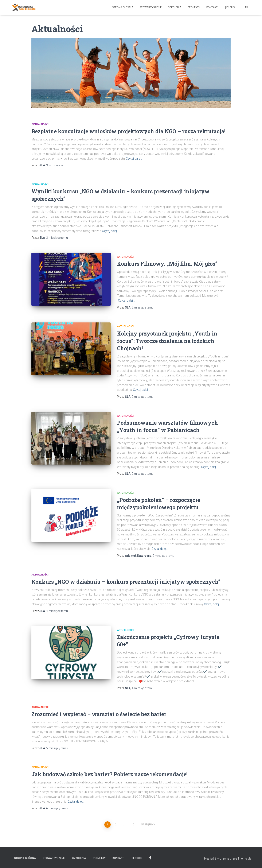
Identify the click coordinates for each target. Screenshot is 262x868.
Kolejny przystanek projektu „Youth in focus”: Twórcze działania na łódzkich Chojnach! (167, 341)
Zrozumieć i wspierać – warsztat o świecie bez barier (99, 714)
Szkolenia (175, 7)
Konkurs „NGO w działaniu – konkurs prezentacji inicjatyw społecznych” (126, 582)
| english (230, 7)
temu (57, 165)
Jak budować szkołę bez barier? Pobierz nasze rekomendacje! (110, 774)
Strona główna (123, 7)
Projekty (194, 7)
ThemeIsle (244, 859)
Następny (147, 825)
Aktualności (40, 124)
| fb (245, 7)
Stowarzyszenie (151, 7)
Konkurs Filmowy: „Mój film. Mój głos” (167, 264)
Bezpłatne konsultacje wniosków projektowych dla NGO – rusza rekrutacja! (128, 131)
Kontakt (212, 7)
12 (133, 825)
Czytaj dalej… (134, 159)
